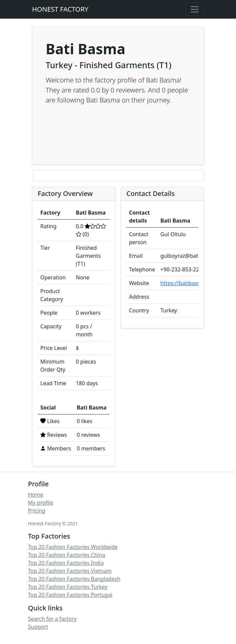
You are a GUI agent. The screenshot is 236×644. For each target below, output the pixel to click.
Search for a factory (52, 619)
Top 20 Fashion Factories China (67, 555)
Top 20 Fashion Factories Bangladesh (74, 579)
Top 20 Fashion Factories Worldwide (73, 547)
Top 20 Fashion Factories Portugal (70, 595)
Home (36, 495)
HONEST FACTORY (60, 9)
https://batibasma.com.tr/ (193, 283)
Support (38, 627)
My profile (40, 503)
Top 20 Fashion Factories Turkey (68, 587)
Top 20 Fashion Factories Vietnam (70, 571)
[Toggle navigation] (195, 9)
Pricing (37, 511)
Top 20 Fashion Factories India (66, 563)
